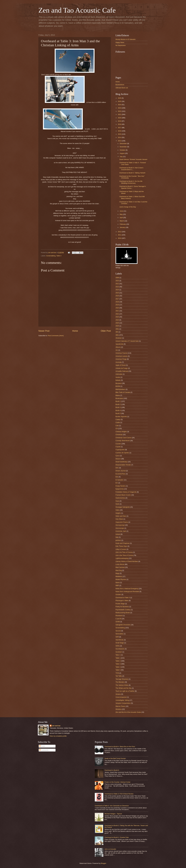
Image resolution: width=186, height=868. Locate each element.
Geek (117, 504)
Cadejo (118, 419)
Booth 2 (118, 404)
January (123, 227)
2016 (120, 131)
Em (117, 483)
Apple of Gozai (121, 365)
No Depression (121, 45)
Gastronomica (120, 498)
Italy (117, 537)
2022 (120, 111)
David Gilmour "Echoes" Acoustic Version (133, 159)
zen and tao (56, 726)
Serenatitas (119, 634)
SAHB (118, 622)
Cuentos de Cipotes (122, 453)
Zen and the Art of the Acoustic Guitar (128, 712)
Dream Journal (121, 471)
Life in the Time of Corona (124, 555)
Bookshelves (120, 85)
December (123, 143)
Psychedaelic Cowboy (123, 610)
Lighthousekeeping (122, 558)
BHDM (118, 386)
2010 (120, 238)
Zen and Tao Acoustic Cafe (77, 10)
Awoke (118, 377)
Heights (118, 513)
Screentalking (51, 256)
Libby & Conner (121, 549)
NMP (117, 585)
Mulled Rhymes (121, 579)
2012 (120, 232)
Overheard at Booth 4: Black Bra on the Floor (120, 747)
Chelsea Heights (121, 432)
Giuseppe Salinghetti (123, 507)
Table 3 (59, 256)
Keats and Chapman (122, 543)
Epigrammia (120, 489)
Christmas (119, 435)
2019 (120, 121)
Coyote (118, 447)
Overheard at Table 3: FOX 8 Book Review (119, 794)
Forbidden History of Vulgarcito (126, 492)
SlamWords (119, 640)
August (122, 153)
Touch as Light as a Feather (125, 691)
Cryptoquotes (120, 450)
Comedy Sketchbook (123, 441)
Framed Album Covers (123, 495)
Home (75, 331)
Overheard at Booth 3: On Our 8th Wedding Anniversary (131, 182)
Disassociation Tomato (123, 465)
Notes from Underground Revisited (127, 591)
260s (117, 329)
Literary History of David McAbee (127, 561)
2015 (120, 134)
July (121, 157)
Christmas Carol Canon (123, 438)
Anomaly (119, 362)
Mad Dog (119, 570)
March (122, 221)
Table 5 (118, 670)
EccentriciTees (120, 474)
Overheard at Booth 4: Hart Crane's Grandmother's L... (131, 169)
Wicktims (119, 709)
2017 (120, 128)
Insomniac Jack (121, 531)
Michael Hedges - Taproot (113, 814)
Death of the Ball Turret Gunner (115, 758)
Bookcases (119, 398)
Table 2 (118, 661)
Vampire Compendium (123, 703)
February (123, 224)
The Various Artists (122, 685)
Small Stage (120, 643)
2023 (120, 108)
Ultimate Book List (122, 88)
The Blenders (120, 682)
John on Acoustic (110, 849)
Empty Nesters (121, 486)
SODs (118, 646)
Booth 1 (118, 401)
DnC (117, 468)
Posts (42, 746)
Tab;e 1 (118, 655)
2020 (120, 118)
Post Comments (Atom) (56, 336)
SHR (117, 637)
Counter (118, 444)
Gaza (117, 501)
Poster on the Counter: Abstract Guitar (117, 782)
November (123, 147)
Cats (117, 426)
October (123, 150)
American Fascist (121, 353)
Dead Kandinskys (121, 462)
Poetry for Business (122, 607)
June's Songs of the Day (128, 207)
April (121, 218)
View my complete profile (58, 736)
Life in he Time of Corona (124, 552)
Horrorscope (120, 528)
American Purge (121, 359)
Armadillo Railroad (122, 371)
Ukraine (118, 694)
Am (117, 350)
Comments (44, 750)
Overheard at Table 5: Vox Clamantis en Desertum (112, 806)
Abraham (119, 338)
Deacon (118, 459)
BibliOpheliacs (120, 389)
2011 (120, 235)
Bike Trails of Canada (123, 392)
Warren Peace (120, 706)
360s (117, 335)
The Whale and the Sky (123, 688)
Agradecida (119, 344)
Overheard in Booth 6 (112, 770)
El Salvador (119, 480)
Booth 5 (118, 413)
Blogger (104, 863)
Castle (118, 422)
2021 (120, 114)
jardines (118, 540)
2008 (117, 278)
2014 (120, 137)
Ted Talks (119, 676)
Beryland (119, 383)
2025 (120, 101)
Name (118, 582)
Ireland (118, 534)
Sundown (119, 652)
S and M (118, 619)
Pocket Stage (120, 604)
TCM (117, 673)
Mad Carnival (120, 567)
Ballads (118, 380)
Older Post (106, 331)
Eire (117, 477)
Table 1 (118, 658)
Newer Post (44, 331)
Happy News (120, 42)
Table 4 (118, 667)
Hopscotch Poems (122, 522)
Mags (117, 573)
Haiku (117, 510)
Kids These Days (121, 546)
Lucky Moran (120, 564)
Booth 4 (118, 410)
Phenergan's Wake (122, 601)
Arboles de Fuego (122, 368)
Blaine (118, 395)
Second (118, 631)
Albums (118, 347)
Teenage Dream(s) (122, 679)
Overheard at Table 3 (123, 598)
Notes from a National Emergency (127, 589)
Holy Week (119, 519)
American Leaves (121, 356)
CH (117, 428)
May (121, 214)
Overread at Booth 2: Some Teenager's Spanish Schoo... (133, 187)
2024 (120, 105)
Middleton (119, 576)
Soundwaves (120, 649)
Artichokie (119, 374)
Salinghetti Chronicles (123, 625)
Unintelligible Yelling (122, 700)
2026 (120, 98)
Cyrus (118, 456)
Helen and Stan (121, 516)
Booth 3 (118, 407)
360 (117, 332)
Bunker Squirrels (121, 416)
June (122, 211)
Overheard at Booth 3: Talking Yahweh (132, 173)
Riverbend (119, 616)
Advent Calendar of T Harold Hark (127, 341)
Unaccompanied (121, 697)
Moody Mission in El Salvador (126, 39)
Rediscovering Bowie (123, 613)
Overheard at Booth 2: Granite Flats (117, 837)
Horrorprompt (120, 525)
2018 (120, 124)
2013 (120, 141)
